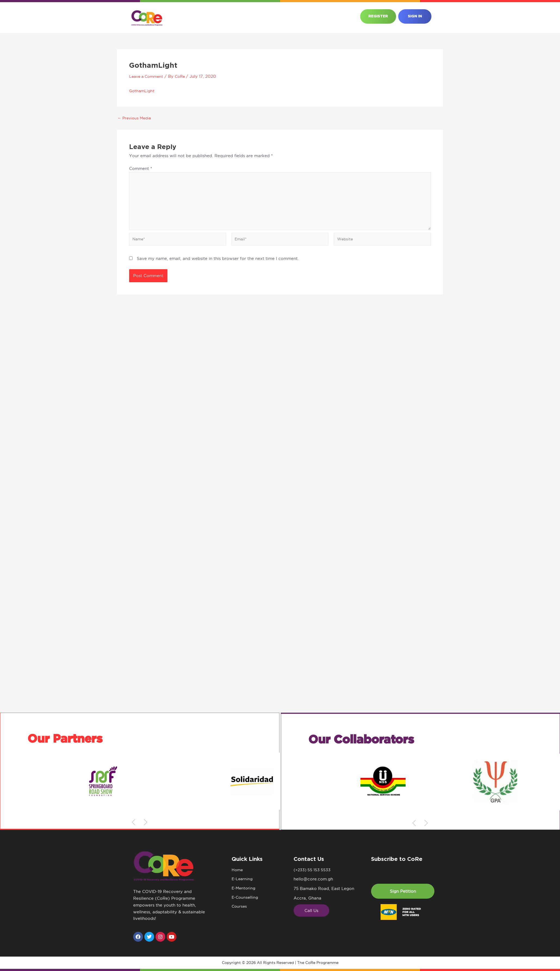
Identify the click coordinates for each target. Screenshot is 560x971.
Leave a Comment (148, 76)
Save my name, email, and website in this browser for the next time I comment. (218, 262)
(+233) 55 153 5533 (313, 870)
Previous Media (136, 118)
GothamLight (142, 91)
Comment (141, 168)
